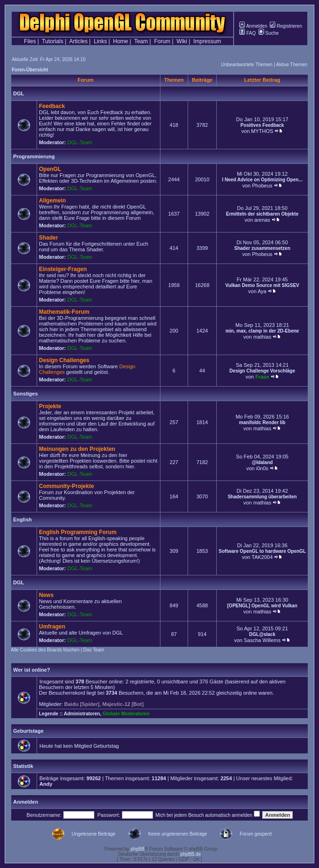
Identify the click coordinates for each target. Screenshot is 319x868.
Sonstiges (26, 394)
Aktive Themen (292, 65)
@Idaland (262, 462)
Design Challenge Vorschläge (262, 371)
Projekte (50, 406)
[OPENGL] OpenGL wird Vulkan (262, 606)
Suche (269, 33)
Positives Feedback (262, 125)
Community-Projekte (66, 486)
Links (100, 41)
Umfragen (52, 627)
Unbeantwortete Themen (247, 65)
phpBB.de (190, 854)
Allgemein (52, 201)
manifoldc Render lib (262, 422)
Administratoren (82, 714)
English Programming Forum (78, 532)
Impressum (207, 41)
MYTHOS (262, 131)
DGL (19, 93)
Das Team (94, 650)
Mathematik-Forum (64, 312)
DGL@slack (262, 634)
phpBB (137, 849)
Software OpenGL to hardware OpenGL (262, 551)
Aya (262, 291)
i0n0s (262, 468)
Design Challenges (64, 360)
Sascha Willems (262, 640)
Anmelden (253, 26)
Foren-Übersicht (30, 70)
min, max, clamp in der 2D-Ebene (262, 331)
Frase (262, 377)
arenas (262, 220)
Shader (49, 238)
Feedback (52, 106)
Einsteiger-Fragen (63, 269)
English (23, 519)
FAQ (247, 33)
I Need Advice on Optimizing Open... (262, 180)
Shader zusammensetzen (262, 248)
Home (121, 41)
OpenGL (50, 169)
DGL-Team (80, 142)
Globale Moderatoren (126, 714)
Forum (162, 41)
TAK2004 (262, 557)
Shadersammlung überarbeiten (262, 497)
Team (141, 41)
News (46, 595)
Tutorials (53, 41)
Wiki (182, 41)
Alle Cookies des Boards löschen (45, 650)
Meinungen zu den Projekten (77, 449)
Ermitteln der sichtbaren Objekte (262, 214)
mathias (262, 337)
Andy (46, 784)
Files (30, 41)
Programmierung (34, 156)
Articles (78, 41)
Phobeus (262, 186)
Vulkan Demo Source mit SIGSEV (262, 285)
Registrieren (286, 26)
